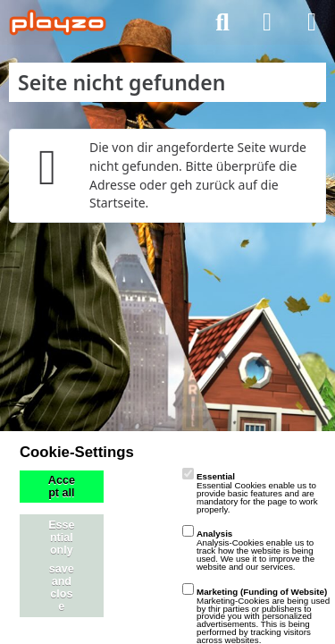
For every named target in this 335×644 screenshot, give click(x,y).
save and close (62, 588)
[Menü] (312, 22)
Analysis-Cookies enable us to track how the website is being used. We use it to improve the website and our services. (248, 550)
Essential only (61, 538)
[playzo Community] (58, 22)
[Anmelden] (267, 22)
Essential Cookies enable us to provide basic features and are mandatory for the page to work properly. (250, 492)
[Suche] (222, 22)
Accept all (62, 487)
